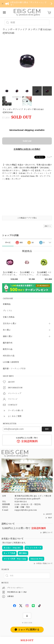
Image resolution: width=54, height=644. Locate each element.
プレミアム (8, 311)
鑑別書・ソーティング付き (14, 369)
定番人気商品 (9, 317)
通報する (48, 226)
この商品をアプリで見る (27, 218)
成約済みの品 (9, 356)
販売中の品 (8, 349)
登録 (47, 429)
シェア (49, 157)
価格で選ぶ (8, 336)
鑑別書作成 (8, 343)
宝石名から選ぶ (10, 324)
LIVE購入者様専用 (11, 362)
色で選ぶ (7, 330)
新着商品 (7, 304)
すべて (8, 243)
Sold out (27, 141)
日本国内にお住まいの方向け (27, 149)
